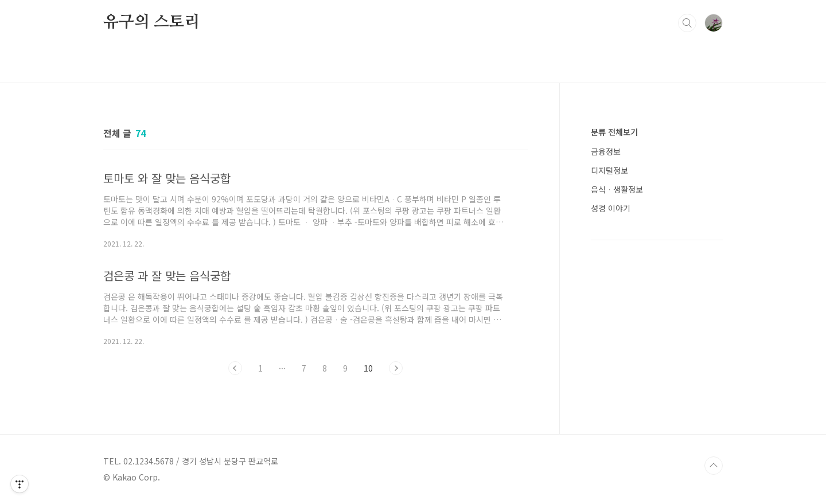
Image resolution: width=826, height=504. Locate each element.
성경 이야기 (611, 208)
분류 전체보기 (614, 132)
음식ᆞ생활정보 (617, 189)
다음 (396, 368)
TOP (714, 466)
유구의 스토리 (152, 22)
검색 (687, 23)
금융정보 (606, 151)
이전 (235, 368)
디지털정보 (609, 170)
